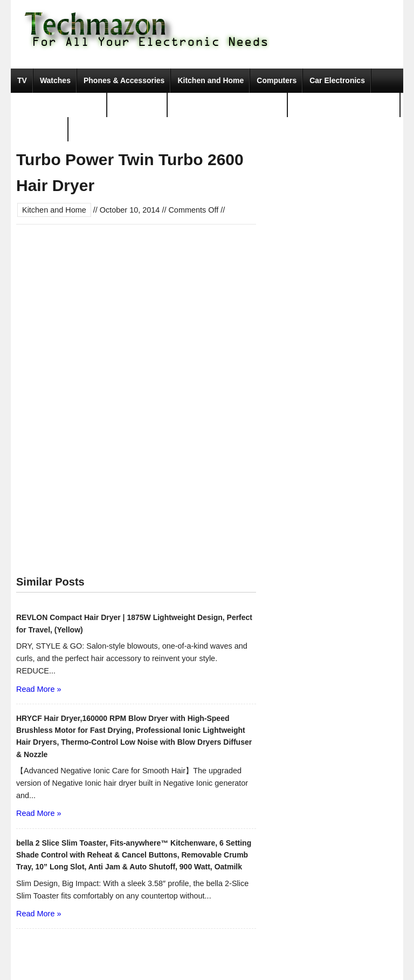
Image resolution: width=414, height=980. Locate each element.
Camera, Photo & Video (59, 105)
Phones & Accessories (124, 80)
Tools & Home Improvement (344, 105)
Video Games (137, 105)
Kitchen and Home (211, 80)
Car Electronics (337, 80)
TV (22, 80)
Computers (277, 80)
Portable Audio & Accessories (228, 105)
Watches (55, 80)
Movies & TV (40, 129)
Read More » (39, 689)
